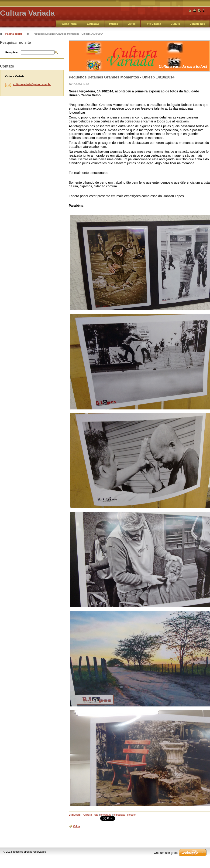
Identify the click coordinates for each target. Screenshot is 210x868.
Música (114, 24)
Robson (132, 815)
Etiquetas (75, 815)
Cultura (175, 24)
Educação (93, 24)
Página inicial (69, 24)
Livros (132, 24)
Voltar (77, 826)
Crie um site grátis (166, 853)
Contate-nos (197, 24)
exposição (119, 815)
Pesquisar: (12, 52)
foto (96, 815)
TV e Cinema (153, 24)
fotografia (106, 815)
